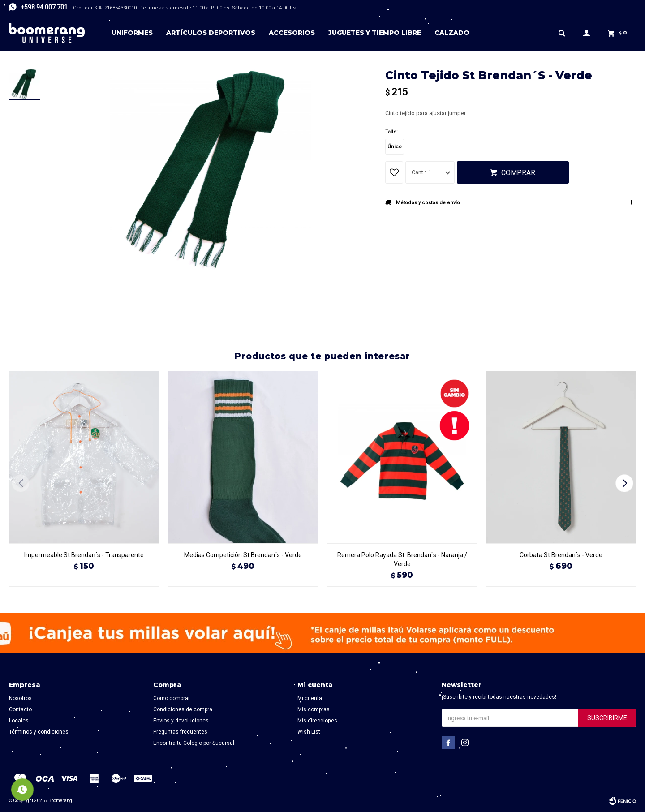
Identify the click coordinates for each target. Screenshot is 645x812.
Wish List (309, 732)
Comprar (518, 173)
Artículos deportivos (211, 33)
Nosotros (20, 698)
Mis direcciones (317, 721)
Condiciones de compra (183, 709)
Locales (19, 721)
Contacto (20, 709)
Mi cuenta (310, 698)
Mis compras (314, 709)
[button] (626, 483)
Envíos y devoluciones (181, 721)
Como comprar (172, 698)
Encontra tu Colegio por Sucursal (194, 743)
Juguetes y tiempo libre (375, 33)
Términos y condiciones (39, 732)
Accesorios (292, 33)
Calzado (452, 33)
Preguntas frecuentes (180, 732)
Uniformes (132, 33)
